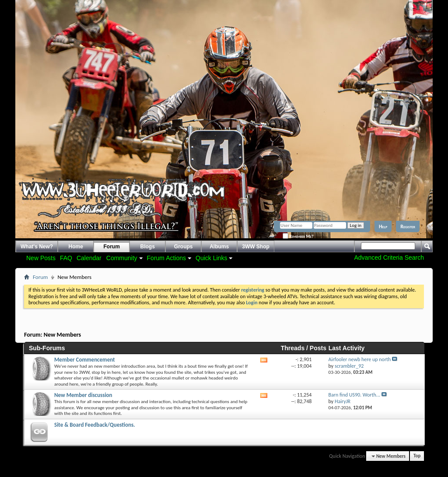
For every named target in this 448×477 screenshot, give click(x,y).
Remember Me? (298, 236)
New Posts (41, 258)
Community (122, 258)
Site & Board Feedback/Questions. (95, 425)
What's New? (37, 247)
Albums (219, 247)
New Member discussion (83, 395)
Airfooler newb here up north (360, 359)
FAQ (66, 258)
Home (76, 247)
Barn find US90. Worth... (354, 395)
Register (408, 226)
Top (417, 456)
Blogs (148, 247)
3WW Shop (256, 247)
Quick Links (211, 258)
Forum (112, 247)
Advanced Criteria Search (389, 258)
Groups (184, 247)
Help (383, 226)
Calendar (89, 258)
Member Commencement (85, 360)
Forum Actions (166, 258)
